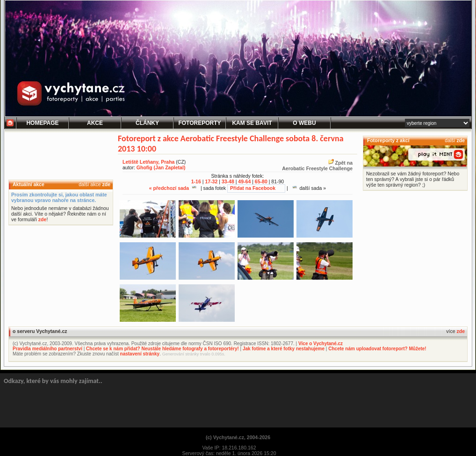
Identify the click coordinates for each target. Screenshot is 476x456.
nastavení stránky (140, 354)
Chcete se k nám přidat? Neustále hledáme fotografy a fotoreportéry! (162, 349)
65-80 (261, 181)
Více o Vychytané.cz (321, 344)
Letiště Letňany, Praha (148, 162)
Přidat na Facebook (253, 188)
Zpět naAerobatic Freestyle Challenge (317, 166)
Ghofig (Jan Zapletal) (161, 167)
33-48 (228, 181)
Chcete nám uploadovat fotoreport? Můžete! (377, 349)
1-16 (196, 181)
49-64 (244, 181)
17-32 (211, 181)
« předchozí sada (173, 188)
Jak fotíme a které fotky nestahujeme (284, 349)
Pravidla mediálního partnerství (47, 349)
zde (106, 184)
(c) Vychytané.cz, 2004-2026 (238, 437)
